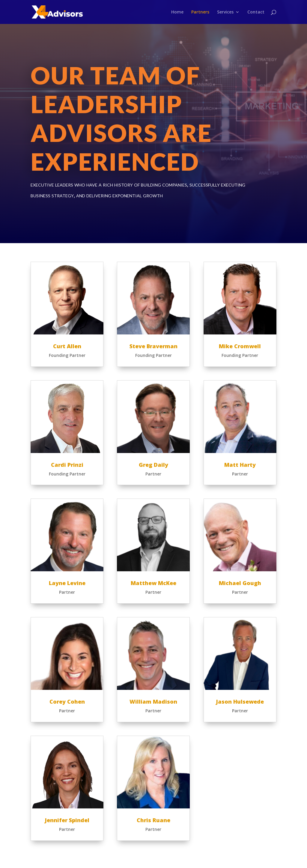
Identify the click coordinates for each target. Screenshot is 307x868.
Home (177, 12)
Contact (256, 12)
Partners (200, 12)
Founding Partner (67, 355)
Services (225, 12)
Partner (67, 592)
